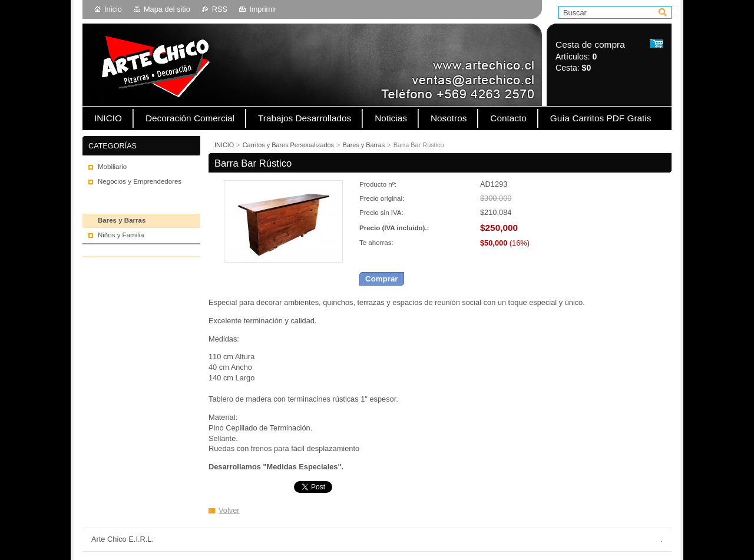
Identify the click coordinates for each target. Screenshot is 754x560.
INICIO (224, 145)
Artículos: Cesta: (590, 56)
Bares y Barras (363, 145)
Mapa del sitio (167, 9)
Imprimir (263, 9)
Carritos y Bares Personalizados (288, 145)
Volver (229, 510)
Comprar (382, 279)
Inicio (113, 9)
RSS (220, 9)
